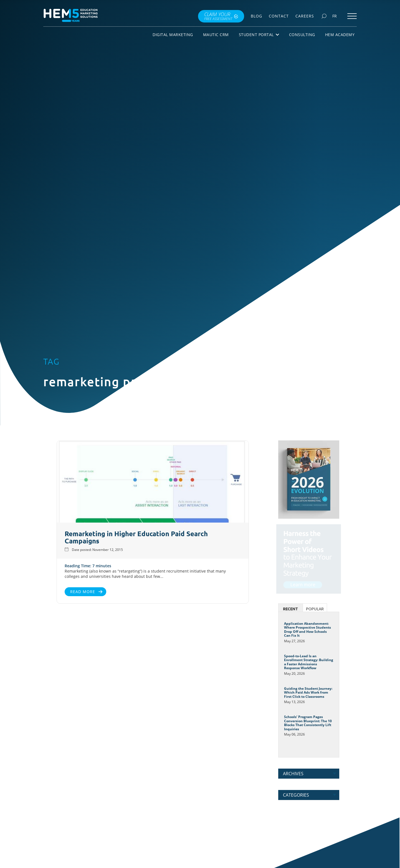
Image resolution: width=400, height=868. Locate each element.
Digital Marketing (173, 35)
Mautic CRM (216, 35)
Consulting (302, 35)
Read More (64, 592)
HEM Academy (340, 35)
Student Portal (259, 35)
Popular (315, 609)
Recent (290, 609)
